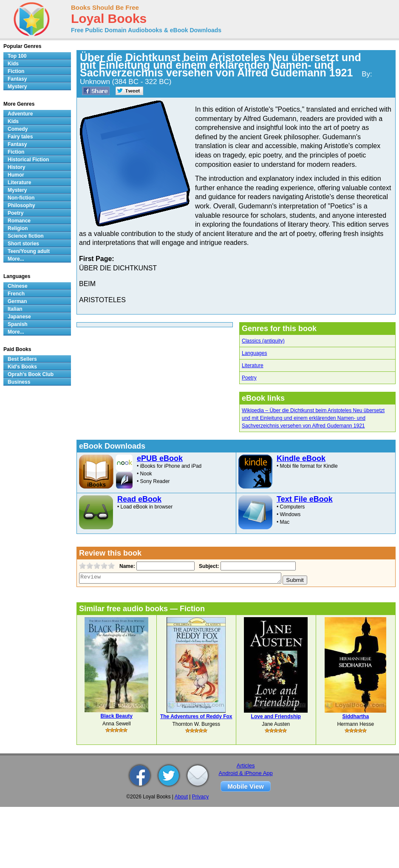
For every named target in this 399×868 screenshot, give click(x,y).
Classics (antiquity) (263, 341)
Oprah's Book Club (31, 374)
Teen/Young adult (29, 251)
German (17, 301)
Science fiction (26, 236)
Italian (15, 309)
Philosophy (21, 205)
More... (16, 259)
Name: (126, 566)
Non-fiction (21, 198)
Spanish (18, 324)
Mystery (17, 87)
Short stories (23, 244)
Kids (13, 64)
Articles (246, 765)
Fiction (16, 71)
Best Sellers (22, 359)
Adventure (20, 114)
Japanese (19, 317)
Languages (254, 353)
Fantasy (17, 79)
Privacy (200, 797)
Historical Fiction (28, 160)
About (181, 797)
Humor (16, 175)
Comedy (18, 129)
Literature (253, 365)
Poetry (249, 378)
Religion (18, 228)
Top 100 (17, 56)
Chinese (18, 286)
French (16, 294)
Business (19, 382)
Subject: (208, 566)
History (16, 167)
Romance (19, 221)
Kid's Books (22, 367)
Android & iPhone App (246, 773)
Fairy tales (20, 137)
